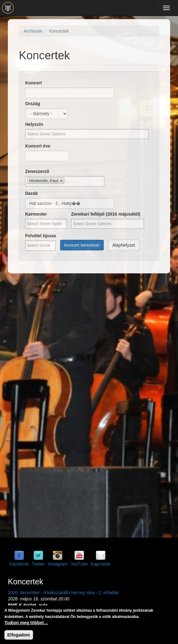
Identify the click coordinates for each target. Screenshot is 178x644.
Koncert (33, 83)
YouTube (79, 564)
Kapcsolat (100, 564)
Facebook (19, 564)
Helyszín (34, 124)
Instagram (58, 564)
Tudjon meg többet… (26, 623)
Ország (33, 104)
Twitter (38, 564)
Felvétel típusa (40, 236)
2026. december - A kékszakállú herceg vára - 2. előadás (63, 593)
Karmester (36, 214)
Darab (31, 193)
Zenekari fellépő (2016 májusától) (106, 214)
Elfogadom (19, 635)
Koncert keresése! (82, 245)
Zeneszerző (37, 171)
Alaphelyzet (124, 245)
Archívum (33, 31)
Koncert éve (38, 146)
